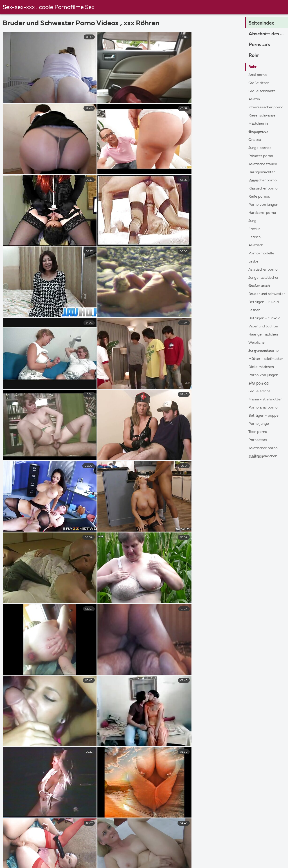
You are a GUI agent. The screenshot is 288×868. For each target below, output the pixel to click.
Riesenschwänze (262, 116)
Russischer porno (263, 180)
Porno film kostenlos (233, 852)
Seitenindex (262, 23)
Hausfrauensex (259, 857)
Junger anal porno (264, 351)
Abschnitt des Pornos (268, 34)
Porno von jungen (263, 205)
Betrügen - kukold (264, 302)
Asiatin (254, 99)
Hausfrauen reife (247, 861)
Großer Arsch (259, 286)
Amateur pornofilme (62, 852)
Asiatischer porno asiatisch (263, 449)
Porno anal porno (263, 408)
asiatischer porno (263, 270)
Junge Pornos (260, 148)
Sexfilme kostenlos (188, 852)
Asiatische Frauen (263, 164)
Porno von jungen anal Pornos (263, 376)
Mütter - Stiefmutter (266, 359)
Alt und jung (259, 383)
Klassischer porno (263, 189)
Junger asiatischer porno (263, 279)
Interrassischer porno (266, 107)
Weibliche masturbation (260, 344)
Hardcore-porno (262, 213)
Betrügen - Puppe (263, 416)
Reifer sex (110, 857)
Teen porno (258, 432)
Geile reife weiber (75, 857)
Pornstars (260, 45)
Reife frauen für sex (144, 852)
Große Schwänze (262, 91)
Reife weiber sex (20, 852)
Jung (252, 221)
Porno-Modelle (261, 254)
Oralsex (255, 140)
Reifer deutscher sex (78, 861)
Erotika (254, 229)
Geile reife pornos (186, 857)
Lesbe (253, 262)
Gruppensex (258, 132)
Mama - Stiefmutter (265, 400)
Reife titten (160, 861)
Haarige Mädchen (263, 335)
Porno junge (259, 424)
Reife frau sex (224, 857)
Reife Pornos (259, 197)
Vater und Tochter (263, 327)
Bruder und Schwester (267, 294)
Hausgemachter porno (262, 173)
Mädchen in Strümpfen (258, 125)
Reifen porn (39, 857)
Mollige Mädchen (263, 456)
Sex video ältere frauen (202, 861)
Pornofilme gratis (145, 857)
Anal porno (258, 75)
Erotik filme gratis (123, 861)
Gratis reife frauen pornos (27, 861)
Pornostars (258, 440)
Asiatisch (256, 245)
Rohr (254, 56)
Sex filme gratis (104, 852)
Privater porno (261, 156)
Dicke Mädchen (261, 367)
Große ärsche (259, 391)
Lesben (254, 310)
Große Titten (259, 83)
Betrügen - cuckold (264, 318)
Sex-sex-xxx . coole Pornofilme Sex (49, 7)
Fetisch (254, 237)
